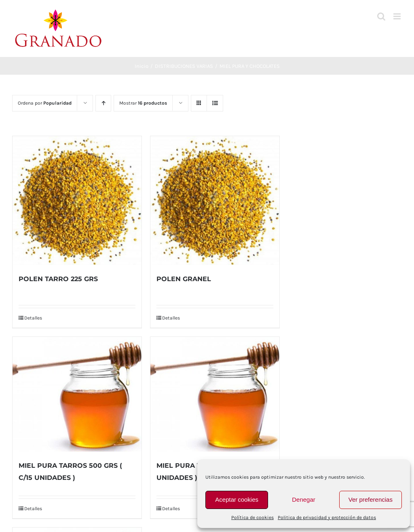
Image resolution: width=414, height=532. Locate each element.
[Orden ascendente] (103, 103)
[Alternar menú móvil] (398, 16)
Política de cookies (252, 517)
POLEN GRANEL (184, 279)
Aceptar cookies (237, 499)
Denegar (304, 499)
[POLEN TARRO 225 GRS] (77, 201)
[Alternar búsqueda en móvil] (381, 16)
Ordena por (45, 103)
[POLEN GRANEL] (215, 201)
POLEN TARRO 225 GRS (58, 279)
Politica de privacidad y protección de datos (327, 517)
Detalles (33, 318)
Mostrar (143, 103)
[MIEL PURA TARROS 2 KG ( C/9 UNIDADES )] (215, 394)
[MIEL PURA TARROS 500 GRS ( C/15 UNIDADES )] (77, 394)
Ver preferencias (371, 499)
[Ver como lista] (215, 103)
